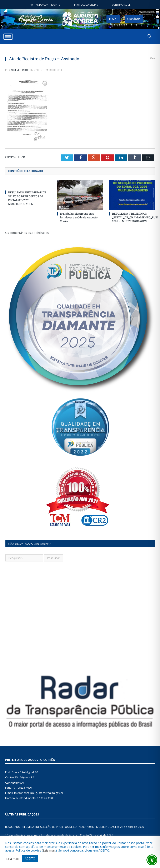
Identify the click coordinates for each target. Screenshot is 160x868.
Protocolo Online (86, 5)
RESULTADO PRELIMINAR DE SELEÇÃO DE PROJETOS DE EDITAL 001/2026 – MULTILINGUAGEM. (27, 198)
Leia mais (49, 850)
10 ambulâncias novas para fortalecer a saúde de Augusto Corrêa (79, 217)
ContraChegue (121, 5)
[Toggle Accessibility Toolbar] (152, 860)
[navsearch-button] (150, 36)
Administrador (20, 70)
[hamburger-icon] (8, 37)
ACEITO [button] (30, 858)
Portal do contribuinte (45, 5)
